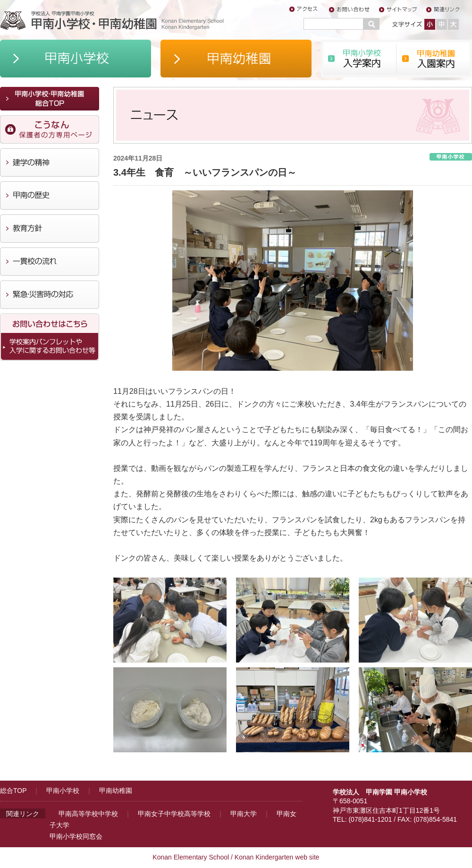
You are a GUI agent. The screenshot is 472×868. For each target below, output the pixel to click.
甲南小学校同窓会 (76, 836)
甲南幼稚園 (116, 791)
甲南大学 (244, 814)
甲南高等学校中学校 (88, 814)
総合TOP (13, 791)
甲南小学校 (63, 791)
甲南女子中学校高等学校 (174, 814)
